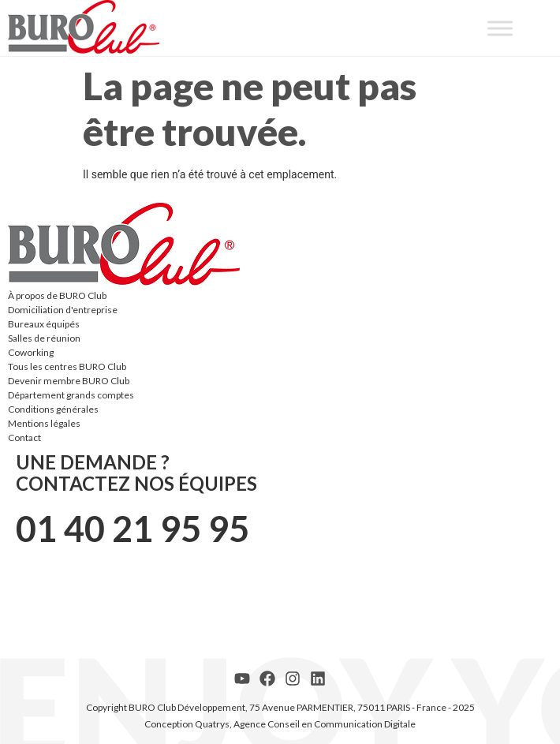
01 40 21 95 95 (133, 529)
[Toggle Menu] (500, 28)
